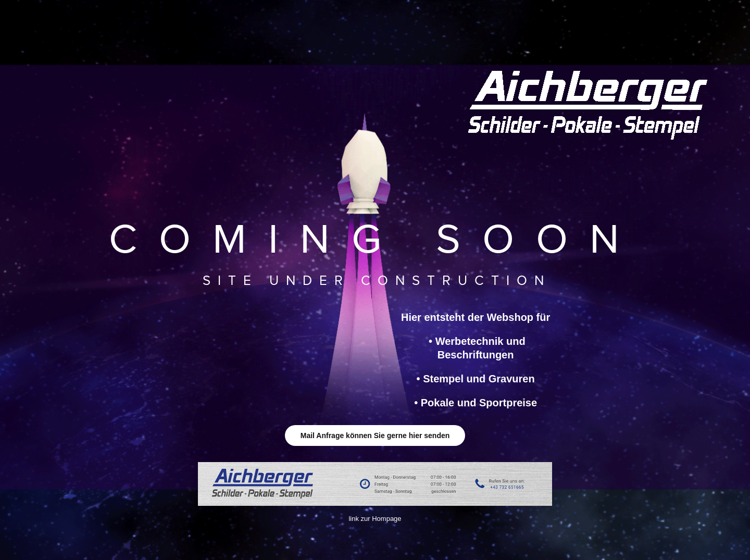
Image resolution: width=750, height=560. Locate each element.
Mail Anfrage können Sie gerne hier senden (375, 435)
